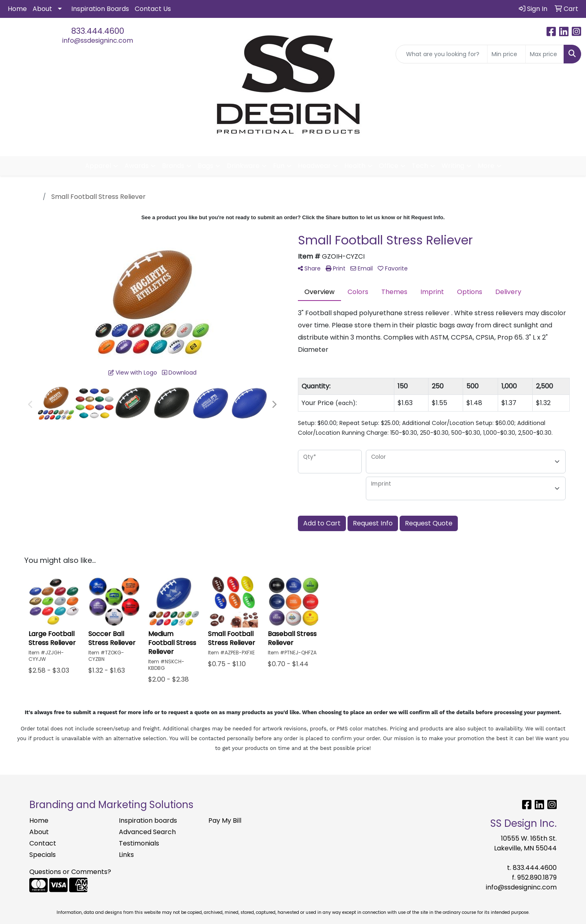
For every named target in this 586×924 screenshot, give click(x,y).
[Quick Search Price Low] (506, 54)
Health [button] (355, 166)
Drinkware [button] (243, 166)
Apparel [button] (98, 166)
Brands (173, 166)
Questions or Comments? (70, 872)
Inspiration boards (148, 820)
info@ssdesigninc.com (98, 40)
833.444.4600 (98, 31)
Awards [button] (137, 166)
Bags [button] (206, 166)
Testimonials (139, 843)
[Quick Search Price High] (545, 54)
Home (17, 9)
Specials (43, 855)
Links (126, 855)
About (42, 9)
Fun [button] (279, 166)
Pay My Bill (225, 820)
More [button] (486, 166)
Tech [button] (420, 166)
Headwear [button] (314, 166)
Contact (43, 843)
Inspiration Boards (100, 9)
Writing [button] (453, 166)
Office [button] (389, 166)
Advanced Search (147, 832)
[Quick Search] (442, 54)
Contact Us (153, 9)
